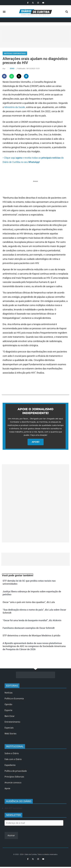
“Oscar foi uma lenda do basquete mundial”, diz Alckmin (32, 621)
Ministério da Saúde (15, 107)
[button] (4, 12)
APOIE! (36, 442)
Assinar (11, 836)
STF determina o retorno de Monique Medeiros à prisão (31, 636)
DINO (12, 69)
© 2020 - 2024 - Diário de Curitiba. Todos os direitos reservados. (36, 855)
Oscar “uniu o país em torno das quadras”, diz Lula (29, 602)
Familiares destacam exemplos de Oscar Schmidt (29, 628)
